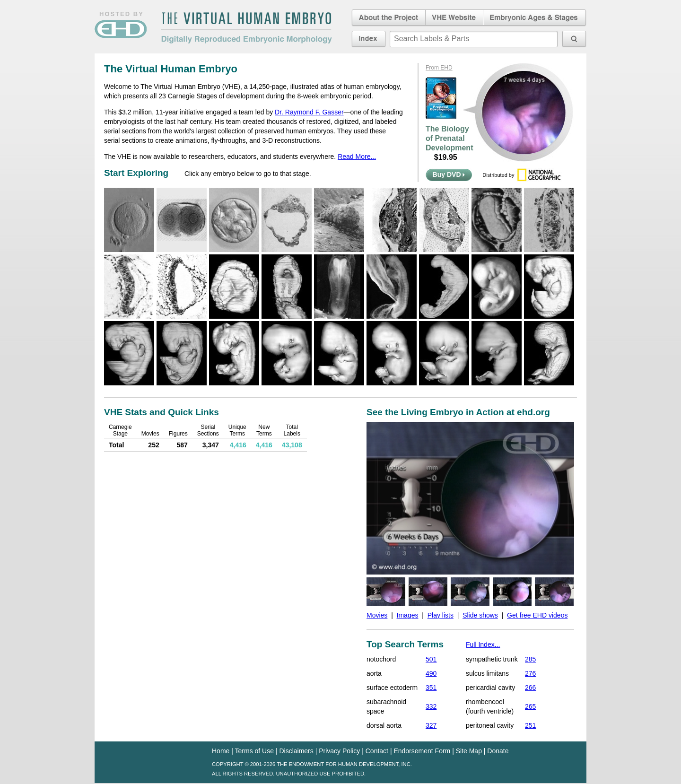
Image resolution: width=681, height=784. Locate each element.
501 (431, 659)
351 (431, 688)
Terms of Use (254, 751)
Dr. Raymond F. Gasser (309, 112)
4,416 (238, 445)
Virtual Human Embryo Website (454, 18)
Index (369, 39)
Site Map (469, 751)
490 (431, 673)
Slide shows (480, 615)
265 (530, 706)
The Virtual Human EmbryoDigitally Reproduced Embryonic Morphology (246, 28)
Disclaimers (296, 751)
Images (408, 615)
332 (431, 706)
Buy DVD (449, 174)
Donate (498, 751)
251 (530, 725)
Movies (377, 615)
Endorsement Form (422, 751)
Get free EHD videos (537, 615)
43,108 (292, 445)
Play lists (441, 615)
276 (530, 673)
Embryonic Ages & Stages (535, 18)
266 (530, 688)
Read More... (357, 157)
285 (530, 659)
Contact (377, 751)
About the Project (388, 18)
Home (221, 751)
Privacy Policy (339, 751)
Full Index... (483, 645)
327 (431, 725)
